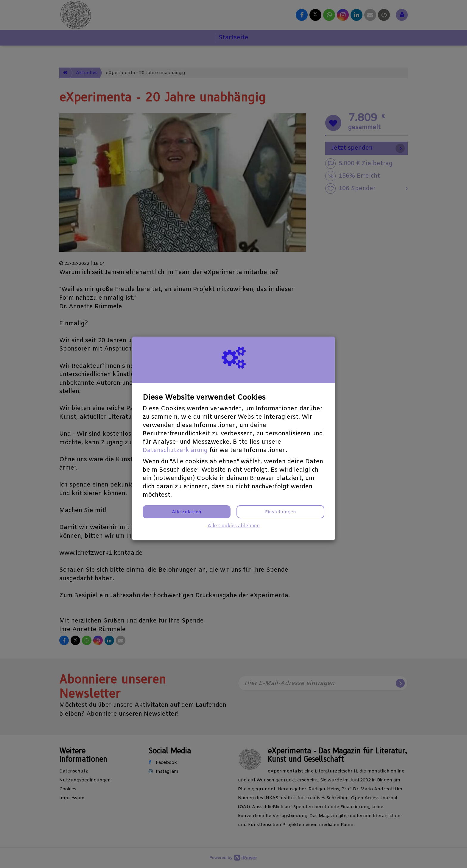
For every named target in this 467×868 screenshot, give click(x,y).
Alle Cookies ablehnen (234, 526)
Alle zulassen (187, 512)
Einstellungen (281, 512)
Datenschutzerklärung (175, 450)
